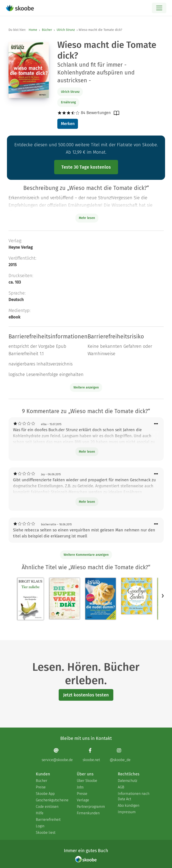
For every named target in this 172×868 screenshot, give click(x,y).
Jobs (80, 787)
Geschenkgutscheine (52, 800)
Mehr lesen (87, 452)
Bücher (47, 30)
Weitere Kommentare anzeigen (86, 555)
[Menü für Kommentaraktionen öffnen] (156, 424)
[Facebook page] (91, 755)
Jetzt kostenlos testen (86, 695)
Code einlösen (47, 807)
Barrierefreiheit (48, 820)
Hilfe (40, 813)
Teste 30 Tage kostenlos (86, 167)
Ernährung (68, 102)
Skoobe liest (46, 833)
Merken (68, 124)
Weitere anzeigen (86, 387)
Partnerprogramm (91, 807)
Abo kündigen (129, 805)
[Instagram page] (120, 755)
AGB (121, 787)
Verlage (83, 800)
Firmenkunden (88, 813)
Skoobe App (45, 794)
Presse (82, 794)
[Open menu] (159, 8)
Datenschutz (128, 781)
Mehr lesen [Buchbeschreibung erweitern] (87, 218)
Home (33, 30)
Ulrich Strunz (66, 30)
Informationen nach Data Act (134, 796)
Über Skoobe (87, 781)
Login (40, 826)
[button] (163, 596)
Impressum (127, 812)
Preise (41, 787)
